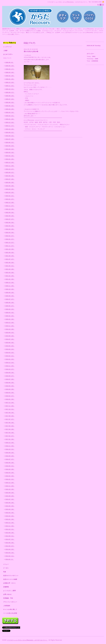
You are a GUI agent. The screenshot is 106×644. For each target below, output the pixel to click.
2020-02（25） (10, 316)
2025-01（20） (10, 119)
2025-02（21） (10, 116)
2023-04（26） (10, 189)
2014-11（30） (10, 526)
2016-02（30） (10, 476)
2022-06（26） (10, 222)
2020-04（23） (10, 309)
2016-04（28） (10, 469)
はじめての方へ (8, 54)
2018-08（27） (10, 376)
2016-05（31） (10, 466)
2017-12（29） (10, 403)
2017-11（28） (10, 406)
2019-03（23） (10, 353)
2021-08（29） (10, 256)
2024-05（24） (10, 146)
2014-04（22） (10, 549)
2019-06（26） (10, 343)
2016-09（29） (10, 453)
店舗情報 (6, 587)
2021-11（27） (10, 246)
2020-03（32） (10, 313)
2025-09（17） (10, 92)
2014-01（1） (10, 559)
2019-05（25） (10, 346)
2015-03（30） (10, 513)
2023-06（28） (10, 182)
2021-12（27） (10, 242)
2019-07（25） (10, 339)
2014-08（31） (10, 536)
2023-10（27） (10, 169)
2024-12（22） (10, 122)
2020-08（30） (10, 296)
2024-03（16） (10, 152)
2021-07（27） (10, 259)
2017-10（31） (10, 409)
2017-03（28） (10, 433)
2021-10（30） (10, 249)
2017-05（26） (10, 426)
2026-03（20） (10, 72)
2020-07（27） (10, 299)
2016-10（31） (10, 449)
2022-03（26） (10, 232)
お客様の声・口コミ (9, 583)
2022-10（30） (10, 209)
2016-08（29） (10, 456)
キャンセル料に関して (10, 609)
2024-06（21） (10, 142)
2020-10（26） (10, 289)
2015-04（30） (10, 509)
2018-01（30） (10, 399)
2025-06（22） (10, 102)
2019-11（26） (10, 326)
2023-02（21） (10, 196)
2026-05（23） (10, 66)
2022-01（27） (10, 239)
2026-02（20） (10, 76)
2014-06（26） (10, 543)
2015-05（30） (10, 506)
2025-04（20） (10, 109)
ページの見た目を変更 (10, 613)
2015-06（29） (10, 503)
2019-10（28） (10, 329)
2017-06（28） (10, 423)
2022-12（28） (10, 202)
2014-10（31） (10, 529)
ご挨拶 (5, 51)
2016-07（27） (10, 459)
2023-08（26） (10, 176)
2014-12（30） (10, 523)
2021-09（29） (10, 253)
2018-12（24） (10, 363)
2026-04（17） (10, 69)
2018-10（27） (10, 369)
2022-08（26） (10, 216)
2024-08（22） (10, 136)
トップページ (7, 47)
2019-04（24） (10, 349)
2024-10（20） (10, 129)
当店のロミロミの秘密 (10, 579)
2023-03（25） (10, 192)
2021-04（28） (10, 269)
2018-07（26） (10, 379)
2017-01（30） (10, 439)
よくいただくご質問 (9, 591)
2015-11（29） (10, 486)
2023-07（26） (10, 179)
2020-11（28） (10, 286)
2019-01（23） (10, 359)
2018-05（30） (10, 386)
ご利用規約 (7, 606)
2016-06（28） (10, 463)
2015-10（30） (10, 489)
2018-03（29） (10, 393)
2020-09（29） (10, 293)
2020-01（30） (10, 319)
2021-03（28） (10, 273)
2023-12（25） (10, 162)
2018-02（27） (10, 396)
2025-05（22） (10, 106)
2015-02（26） (10, 516)
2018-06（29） (10, 383)
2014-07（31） (10, 539)
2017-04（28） (10, 429)
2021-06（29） (10, 263)
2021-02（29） (10, 276)
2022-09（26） (10, 212)
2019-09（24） (10, 333)
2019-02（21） (10, 356)
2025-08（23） (10, 96)
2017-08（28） (10, 416)
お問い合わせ (7, 594)
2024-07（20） (10, 139)
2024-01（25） (10, 159)
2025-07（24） (10, 99)
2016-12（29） (10, 443)
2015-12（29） (10, 483)
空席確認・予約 (8, 598)
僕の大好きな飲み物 (31, 51)
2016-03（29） (10, 473)
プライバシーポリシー (10, 602)
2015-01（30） (10, 519)
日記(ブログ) (7, 58)
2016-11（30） (10, 446)
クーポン (6, 568)
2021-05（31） (10, 266)
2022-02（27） (10, 236)
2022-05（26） (10, 226)
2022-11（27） (10, 206)
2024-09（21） (10, 132)
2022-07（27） (10, 219)
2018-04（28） (10, 389)
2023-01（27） (10, 199)
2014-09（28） (10, 533)
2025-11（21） (10, 86)
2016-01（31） (10, 479)
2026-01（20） (10, 79)
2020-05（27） (10, 306)
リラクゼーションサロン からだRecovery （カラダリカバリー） (27, 640)
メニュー (6, 564)
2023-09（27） (10, 172)
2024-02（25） (10, 156)
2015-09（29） (10, 493)
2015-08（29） (10, 496)
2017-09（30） (10, 413)
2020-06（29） (10, 303)
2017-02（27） (10, 436)
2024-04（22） (10, 149)
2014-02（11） (10, 556)
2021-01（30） (10, 279)
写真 (5, 572)
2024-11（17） (10, 126)
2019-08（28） (10, 336)
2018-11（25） (10, 366)
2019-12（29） (10, 323)
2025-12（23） (10, 82)
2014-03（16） (10, 553)
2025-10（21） (10, 89)
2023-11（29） (10, 166)
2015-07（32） (10, 499)
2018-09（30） (10, 373)
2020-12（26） (10, 283)
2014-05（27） (10, 546)
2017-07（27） (10, 419)
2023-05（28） (10, 186)
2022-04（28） (10, 229)
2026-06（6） (10, 62)
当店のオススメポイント (11, 576)
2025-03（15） (10, 112)
